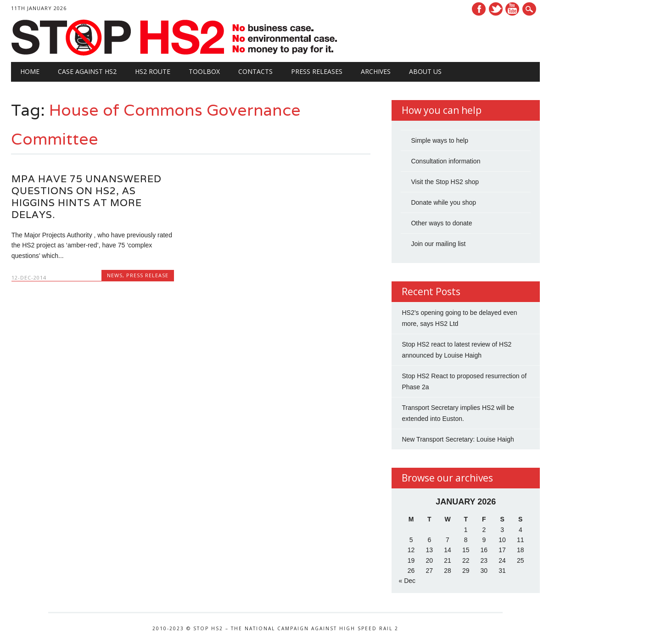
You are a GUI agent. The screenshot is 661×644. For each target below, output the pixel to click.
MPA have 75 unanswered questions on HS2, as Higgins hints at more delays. (87, 197)
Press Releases (317, 71)
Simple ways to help (440, 140)
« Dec (407, 581)
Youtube (512, 9)
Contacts (255, 71)
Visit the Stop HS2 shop (445, 182)
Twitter (496, 9)
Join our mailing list (438, 244)
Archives (376, 71)
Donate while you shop (443, 202)
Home (30, 71)
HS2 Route (153, 71)
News (115, 275)
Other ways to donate (441, 223)
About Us (425, 71)
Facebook (479, 9)
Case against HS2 (87, 71)
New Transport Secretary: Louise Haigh (458, 439)
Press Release (147, 275)
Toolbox (204, 71)
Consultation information (445, 161)
